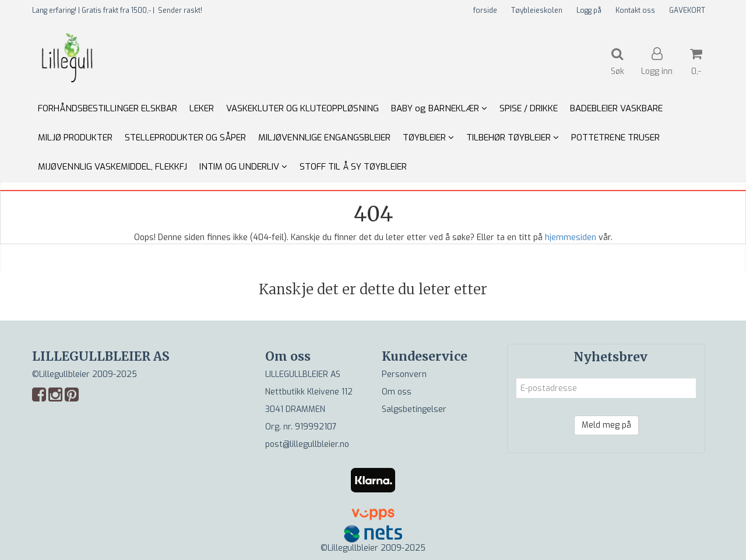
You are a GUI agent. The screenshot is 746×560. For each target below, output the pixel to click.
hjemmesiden (571, 237)
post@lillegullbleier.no (307, 444)
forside (485, 10)
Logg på (589, 10)
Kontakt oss (635, 10)
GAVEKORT (687, 10)
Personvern (404, 374)
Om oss (397, 392)
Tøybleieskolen (537, 10)
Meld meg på (606, 425)
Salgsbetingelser (414, 409)
